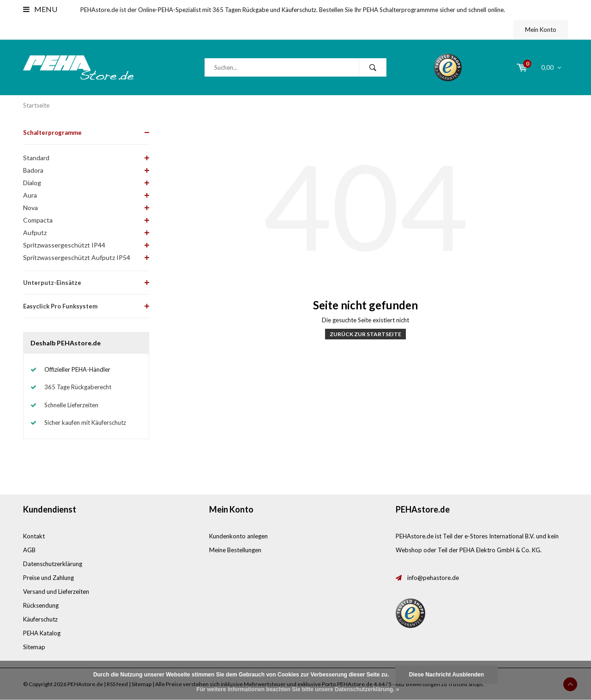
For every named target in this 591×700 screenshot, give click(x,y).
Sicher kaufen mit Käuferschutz (85, 422)
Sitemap (34, 647)
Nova (30, 208)
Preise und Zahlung (48, 578)
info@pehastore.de (433, 578)
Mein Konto (541, 30)
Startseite (36, 105)
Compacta (38, 220)
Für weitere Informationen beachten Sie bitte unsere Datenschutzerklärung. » (298, 689)
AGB (29, 550)
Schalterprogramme (52, 133)
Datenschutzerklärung (53, 564)
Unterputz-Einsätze (52, 283)
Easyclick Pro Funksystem (60, 306)
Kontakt (34, 536)
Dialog (32, 183)
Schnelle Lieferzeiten (71, 405)
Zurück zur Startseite (365, 334)
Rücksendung (41, 605)
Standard (36, 158)
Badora (33, 170)
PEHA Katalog (42, 633)
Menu (40, 9)
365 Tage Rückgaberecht (78, 387)
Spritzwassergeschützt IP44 (64, 245)
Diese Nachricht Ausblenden (446, 675)
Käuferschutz (40, 619)
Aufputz (35, 232)
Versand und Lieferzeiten (56, 591)
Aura (30, 195)
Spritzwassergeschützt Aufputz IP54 (77, 257)
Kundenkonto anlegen (238, 536)
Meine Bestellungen (235, 550)
